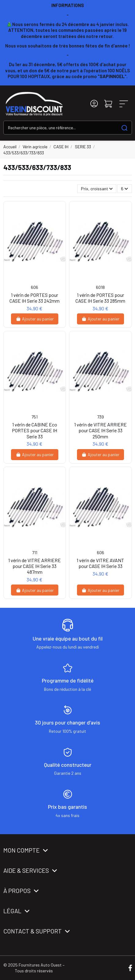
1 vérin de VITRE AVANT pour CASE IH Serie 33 (100, 563)
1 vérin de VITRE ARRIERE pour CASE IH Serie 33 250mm (100, 430)
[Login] (94, 104)
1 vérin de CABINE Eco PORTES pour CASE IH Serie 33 (35, 430)
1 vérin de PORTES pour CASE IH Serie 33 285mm (100, 298)
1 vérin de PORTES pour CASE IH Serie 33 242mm (35, 298)
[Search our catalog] (124, 128)
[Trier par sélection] (97, 189)
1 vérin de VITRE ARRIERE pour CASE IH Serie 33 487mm (35, 566)
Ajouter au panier (35, 319)
